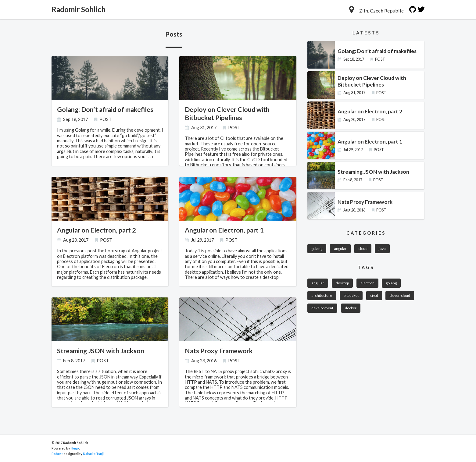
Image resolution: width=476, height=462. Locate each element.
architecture (322, 297)
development (323, 310)
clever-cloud (402, 297)
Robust (57, 454)
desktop (343, 284)
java (385, 249)
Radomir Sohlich (80, 9)
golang (317, 249)
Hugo (75, 448)
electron (369, 284)
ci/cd (375, 297)
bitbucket (352, 297)
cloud (365, 249)
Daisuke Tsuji (93, 454)
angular (342, 249)
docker (351, 310)
